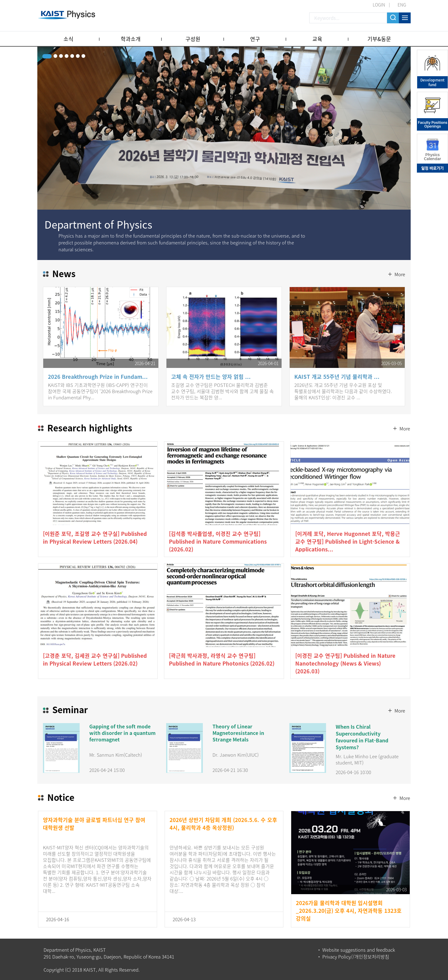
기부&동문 (379, 39)
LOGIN (379, 5)
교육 (317, 39)
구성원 (193, 39)
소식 (68, 39)
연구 (255, 39)
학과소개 (131, 39)
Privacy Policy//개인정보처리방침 (356, 956)
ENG (402, 5)
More (399, 260)
